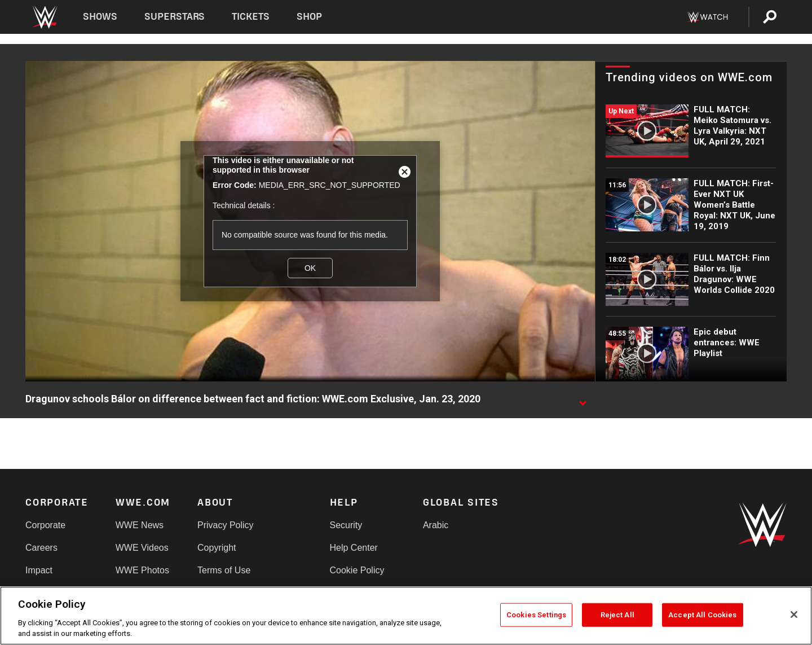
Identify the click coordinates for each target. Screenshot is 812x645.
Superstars (175, 17)
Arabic (436, 525)
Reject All (617, 615)
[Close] (794, 615)
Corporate (45, 525)
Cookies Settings (536, 615)
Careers (41, 548)
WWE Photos (142, 570)
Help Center (354, 548)
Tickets (251, 17)
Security (346, 525)
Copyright (217, 548)
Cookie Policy (357, 570)
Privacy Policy (226, 525)
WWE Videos (142, 548)
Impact (39, 570)
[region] (406, 616)
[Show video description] (582, 400)
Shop (309, 17)
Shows (100, 17)
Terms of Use (224, 570)
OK (310, 268)
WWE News (140, 525)
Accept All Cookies (702, 615)
